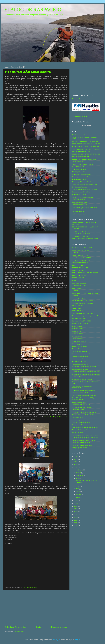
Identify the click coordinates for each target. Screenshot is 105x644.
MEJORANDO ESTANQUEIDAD (83, 164)
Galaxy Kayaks (50, 417)
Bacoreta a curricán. (79, 410)
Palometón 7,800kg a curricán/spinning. (85, 412)
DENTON (75, 253)
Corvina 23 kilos (77, 336)
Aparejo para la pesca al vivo (81, 174)
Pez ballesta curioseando (80, 364)
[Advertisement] (36, 608)
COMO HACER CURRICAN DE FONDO (85, 273)
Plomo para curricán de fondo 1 (82, 445)
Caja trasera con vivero (79, 205)
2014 (76, 506)
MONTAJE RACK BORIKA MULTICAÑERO (86, 149)
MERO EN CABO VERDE (80, 255)
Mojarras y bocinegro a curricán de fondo (85, 435)
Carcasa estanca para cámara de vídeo (85, 190)
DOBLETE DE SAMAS (79, 286)
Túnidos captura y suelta (80, 324)
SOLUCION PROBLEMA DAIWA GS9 (84, 159)
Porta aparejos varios (79, 179)
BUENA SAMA (77, 288)
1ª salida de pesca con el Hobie (82, 379)
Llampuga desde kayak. (80, 351)
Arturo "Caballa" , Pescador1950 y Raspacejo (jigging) (83, 399)
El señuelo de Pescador (80, 187)
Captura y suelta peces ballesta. (82, 425)
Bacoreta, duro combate (80, 318)
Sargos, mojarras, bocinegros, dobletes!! (85, 427)
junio (78, 478)
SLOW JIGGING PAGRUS (81, 250)
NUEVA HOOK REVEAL (80, 116)
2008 (76, 523)
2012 (76, 512)
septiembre (80, 476)
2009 (76, 520)
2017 (76, 468)
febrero (79, 494)
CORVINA (75, 291)
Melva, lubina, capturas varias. (82, 354)
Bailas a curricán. (78, 432)
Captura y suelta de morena (81, 422)
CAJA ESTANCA (77, 162)
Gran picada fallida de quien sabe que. (84, 395)
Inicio (38, 627)
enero (78, 497)
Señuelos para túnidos (79, 195)
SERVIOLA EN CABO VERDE (82, 258)
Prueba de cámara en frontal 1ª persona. (85, 438)
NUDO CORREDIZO (79, 135)
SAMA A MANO (77, 308)
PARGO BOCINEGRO (79, 275)
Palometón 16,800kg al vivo (81, 405)
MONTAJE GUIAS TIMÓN (80, 157)
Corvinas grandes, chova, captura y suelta (85, 316)
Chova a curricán (78, 326)
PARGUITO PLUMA (78, 298)
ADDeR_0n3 (56, 640)
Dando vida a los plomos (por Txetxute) (85, 184)
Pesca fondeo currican (79, 341)
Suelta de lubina (77, 377)
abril (78, 489)
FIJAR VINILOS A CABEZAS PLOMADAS (85, 147)
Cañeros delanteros (78, 200)
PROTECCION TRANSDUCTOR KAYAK (85, 141)
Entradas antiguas (59, 627)
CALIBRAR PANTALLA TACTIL (82, 236)
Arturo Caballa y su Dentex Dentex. (83, 415)
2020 (76, 459)
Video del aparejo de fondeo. (81, 420)
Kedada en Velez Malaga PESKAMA (84, 390)
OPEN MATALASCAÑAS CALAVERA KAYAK (28, 72)
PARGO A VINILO (78, 270)
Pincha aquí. (76, 99)
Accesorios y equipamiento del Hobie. (84, 367)
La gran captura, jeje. (79, 402)
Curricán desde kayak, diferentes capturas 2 (86, 372)
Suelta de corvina (78, 334)
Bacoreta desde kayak (79, 361)
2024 (76, 456)
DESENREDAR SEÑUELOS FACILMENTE (86, 144)
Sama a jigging (77, 344)
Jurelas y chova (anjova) (80, 356)
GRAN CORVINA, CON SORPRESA (84, 301)
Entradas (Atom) (19, 631)
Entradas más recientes (15, 627)
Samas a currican (78, 339)
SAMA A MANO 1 (78, 306)
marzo (78, 492)
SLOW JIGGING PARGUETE (81, 260)
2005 (76, 526)
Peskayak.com (62, 417)
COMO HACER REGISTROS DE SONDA (85, 239)
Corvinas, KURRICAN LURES (82, 321)
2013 (76, 509)
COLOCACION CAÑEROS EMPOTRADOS (86, 154)
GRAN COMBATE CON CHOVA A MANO (85, 293)
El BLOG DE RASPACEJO (33, 9)
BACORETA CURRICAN (80, 263)
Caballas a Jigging (78, 417)
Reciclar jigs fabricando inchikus (82, 182)
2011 (76, 515)
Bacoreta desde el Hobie (80, 369)
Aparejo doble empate (79, 169)
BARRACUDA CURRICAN (81, 268)
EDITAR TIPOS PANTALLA (81, 231)
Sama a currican (77, 329)
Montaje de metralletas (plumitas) (83, 197)
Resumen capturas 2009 (80, 393)
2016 (76, 501)
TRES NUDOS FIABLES (80, 167)
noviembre (80, 470)
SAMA (74, 280)
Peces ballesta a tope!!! (80, 430)
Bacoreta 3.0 (76, 349)
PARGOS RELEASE (79, 265)
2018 (76, 465)
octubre (79, 473)
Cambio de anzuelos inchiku (81, 192)
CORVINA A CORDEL (79, 283)
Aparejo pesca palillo (79, 172)
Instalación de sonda (79, 211)
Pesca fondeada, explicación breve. (83, 440)
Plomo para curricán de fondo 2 (82, 443)
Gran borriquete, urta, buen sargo (83, 313)
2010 (76, 517)
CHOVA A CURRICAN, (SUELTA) (83, 303)
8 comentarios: (32, 588)
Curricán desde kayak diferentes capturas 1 (86, 374)
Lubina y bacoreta (78, 359)
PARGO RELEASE (78, 278)
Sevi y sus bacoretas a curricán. (82, 407)
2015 (76, 503)
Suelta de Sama (77, 331)
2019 (76, 462)
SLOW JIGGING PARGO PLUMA (83, 248)
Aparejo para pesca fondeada (82, 177)
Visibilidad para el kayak (80, 202)
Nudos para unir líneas (79, 214)
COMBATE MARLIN (79, 311)
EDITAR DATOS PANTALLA (81, 234)
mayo (78, 486)
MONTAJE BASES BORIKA (81, 151)
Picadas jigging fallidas (79, 346)
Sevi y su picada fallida (79, 448)
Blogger (77, 640)
